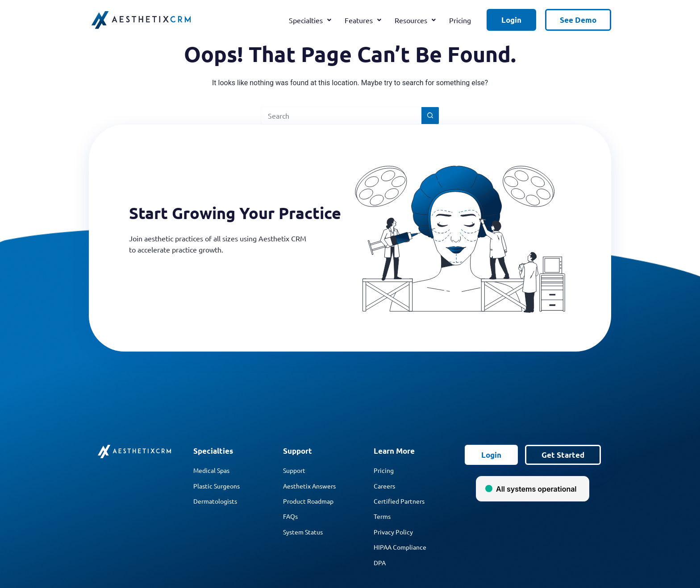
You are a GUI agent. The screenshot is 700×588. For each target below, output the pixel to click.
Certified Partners (399, 501)
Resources (415, 20)
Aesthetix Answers (309, 486)
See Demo (578, 20)
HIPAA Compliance (400, 547)
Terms (382, 516)
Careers (384, 486)
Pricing (460, 20)
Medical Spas (211, 470)
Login (511, 20)
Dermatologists (215, 501)
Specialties (310, 20)
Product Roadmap (308, 501)
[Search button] (430, 116)
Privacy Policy (393, 532)
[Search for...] (341, 116)
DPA (380, 563)
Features (363, 20)
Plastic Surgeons (217, 486)
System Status (303, 532)
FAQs (290, 516)
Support (294, 470)
